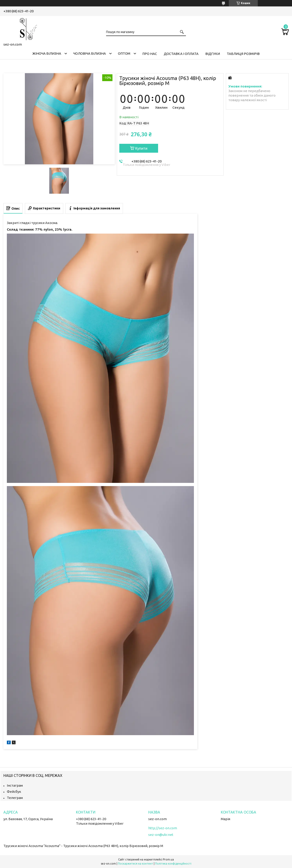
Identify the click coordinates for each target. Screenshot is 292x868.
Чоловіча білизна (90, 53)
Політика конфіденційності (173, 864)
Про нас (150, 54)
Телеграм (15, 798)
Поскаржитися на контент (136, 864)
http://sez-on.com (163, 828)
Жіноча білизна (47, 53)
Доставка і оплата (181, 54)
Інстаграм (15, 785)
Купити (141, 148)
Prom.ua (168, 859)
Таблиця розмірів (243, 54)
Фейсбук (14, 792)
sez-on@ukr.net (161, 835)
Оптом (124, 53)
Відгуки (213, 54)
